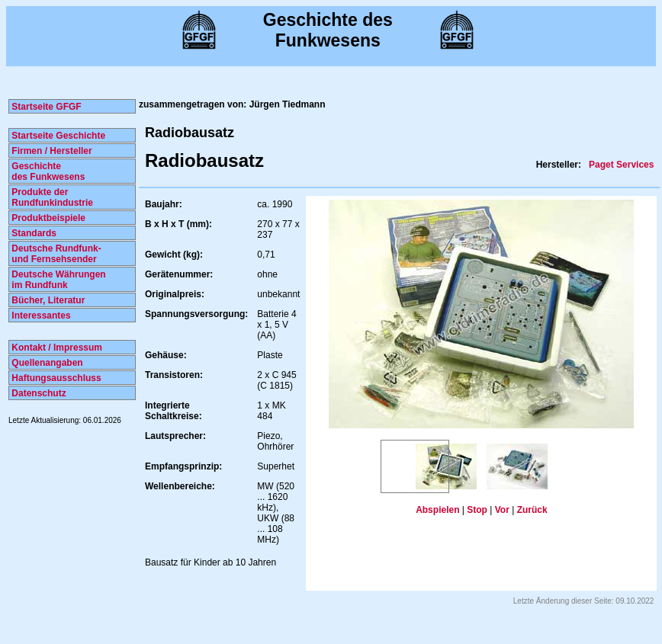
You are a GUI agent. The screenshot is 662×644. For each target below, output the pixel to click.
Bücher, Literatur (47, 300)
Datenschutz (38, 393)
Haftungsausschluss (55, 378)
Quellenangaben (46, 363)
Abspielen (437, 510)
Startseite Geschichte (57, 136)
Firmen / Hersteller (51, 151)
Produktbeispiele (47, 218)
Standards (33, 233)
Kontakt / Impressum (56, 348)
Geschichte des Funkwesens (47, 171)
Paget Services (621, 165)
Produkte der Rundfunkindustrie (51, 197)
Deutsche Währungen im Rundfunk (58, 280)
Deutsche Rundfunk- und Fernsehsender (55, 254)
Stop (477, 510)
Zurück (532, 510)
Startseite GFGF (45, 107)
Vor (502, 510)
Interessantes (40, 316)
